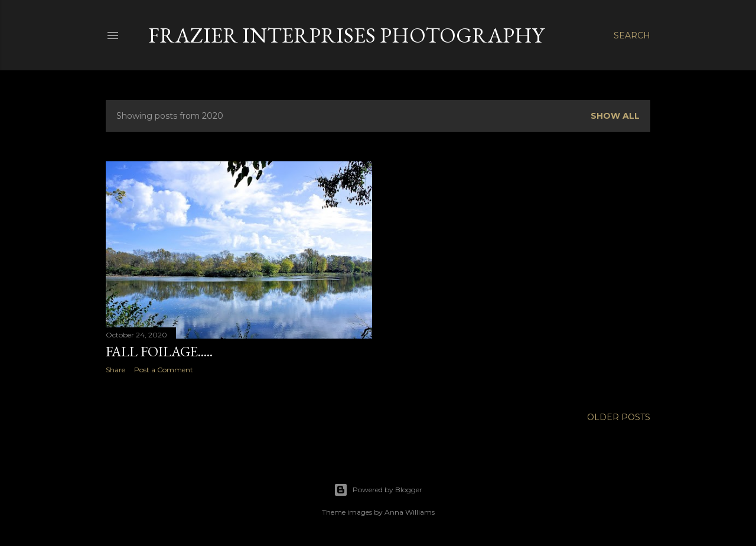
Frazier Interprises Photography (346, 35)
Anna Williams (410, 512)
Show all (615, 116)
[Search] (632, 35)
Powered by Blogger (378, 490)
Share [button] (115, 370)
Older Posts (619, 417)
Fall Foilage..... (159, 351)
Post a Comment (164, 370)
